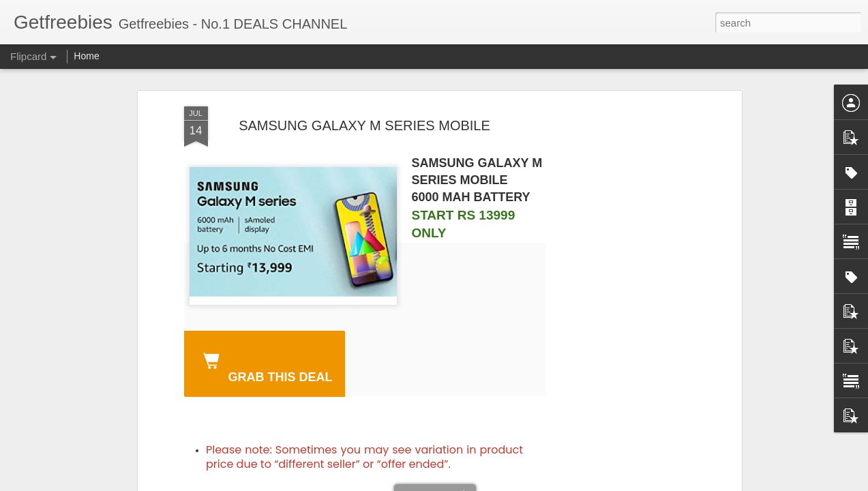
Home (86, 56)
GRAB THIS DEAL (265, 366)
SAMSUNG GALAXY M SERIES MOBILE (364, 125)
